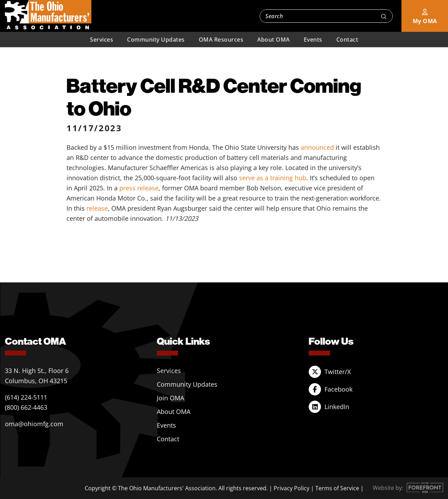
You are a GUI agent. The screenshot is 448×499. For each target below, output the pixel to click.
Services (101, 40)
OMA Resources (221, 40)
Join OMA (170, 398)
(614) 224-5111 (26, 397)
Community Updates (156, 40)
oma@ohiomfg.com (34, 424)
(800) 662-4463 (26, 407)
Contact (347, 40)
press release (139, 188)
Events (313, 40)
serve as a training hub (273, 178)
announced (317, 147)
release (97, 208)
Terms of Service (337, 488)
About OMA (274, 40)
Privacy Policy (292, 488)
